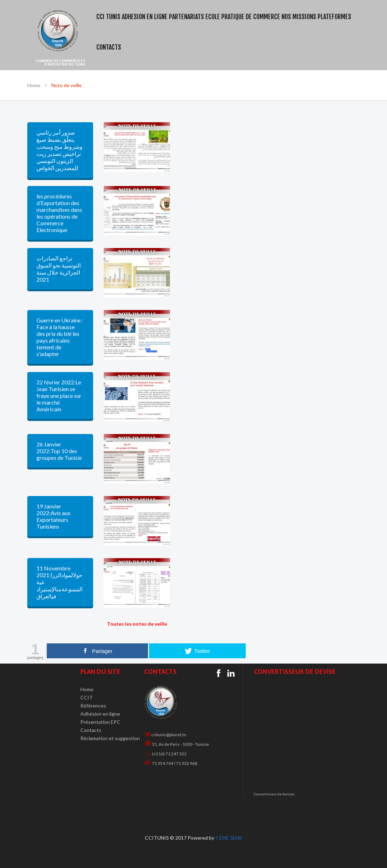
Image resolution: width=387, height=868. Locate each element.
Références (93, 706)
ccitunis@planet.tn (169, 735)
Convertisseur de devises (274, 794)
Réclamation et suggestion (110, 738)
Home (34, 85)
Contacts (91, 730)
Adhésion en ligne (100, 714)
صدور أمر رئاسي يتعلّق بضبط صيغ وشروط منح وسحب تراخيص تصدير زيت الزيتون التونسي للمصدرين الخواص (59, 150)
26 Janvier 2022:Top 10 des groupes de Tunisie (59, 451)
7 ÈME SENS (229, 838)
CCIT (87, 697)
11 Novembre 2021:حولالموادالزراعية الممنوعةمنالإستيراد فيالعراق (59, 582)
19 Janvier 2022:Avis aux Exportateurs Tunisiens (53, 516)
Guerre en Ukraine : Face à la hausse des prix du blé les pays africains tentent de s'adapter (60, 337)
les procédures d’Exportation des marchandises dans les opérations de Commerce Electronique (59, 213)
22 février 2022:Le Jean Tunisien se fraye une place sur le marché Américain (59, 396)
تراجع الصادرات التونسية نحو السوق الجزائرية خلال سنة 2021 (59, 269)
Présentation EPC (100, 722)
